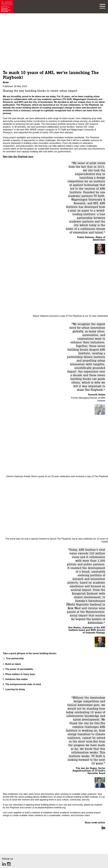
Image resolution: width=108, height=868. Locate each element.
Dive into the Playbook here (18, 157)
